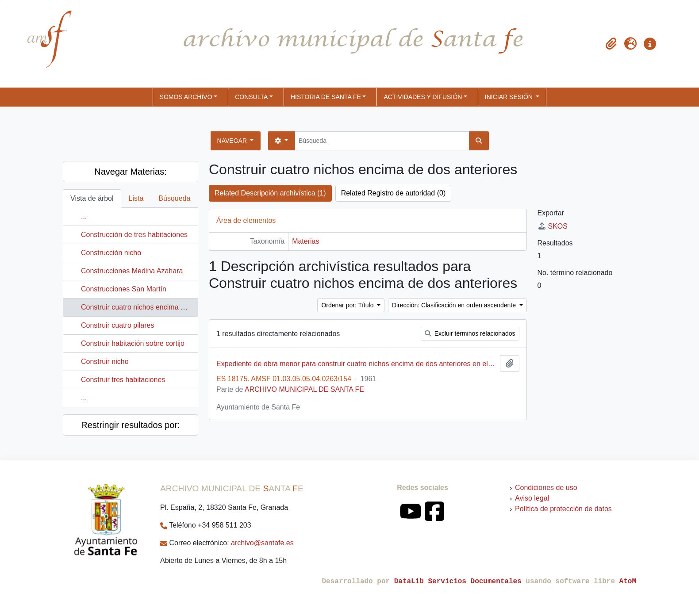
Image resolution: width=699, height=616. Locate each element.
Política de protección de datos (563, 509)
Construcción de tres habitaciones (134, 235)
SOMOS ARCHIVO (186, 97)
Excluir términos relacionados (470, 333)
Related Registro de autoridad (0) (394, 193)
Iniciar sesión (510, 97)
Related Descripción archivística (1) (270, 193)
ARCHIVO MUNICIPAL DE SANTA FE (304, 389)
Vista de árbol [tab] (92, 198)
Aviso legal (532, 498)
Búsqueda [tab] (174, 198)
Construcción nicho (111, 253)
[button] (611, 44)
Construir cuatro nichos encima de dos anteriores (158, 307)
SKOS (553, 226)
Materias (305, 241)
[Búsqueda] (382, 141)
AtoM (628, 582)
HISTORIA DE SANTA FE (326, 97)
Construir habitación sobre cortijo (133, 343)
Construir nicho (105, 362)
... (84, 216)
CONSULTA (251, 97)
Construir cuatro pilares (117, 325)
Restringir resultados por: (130, 425)
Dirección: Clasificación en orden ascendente (455, 305)
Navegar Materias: (130, 172)
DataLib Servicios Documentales (458, 582)
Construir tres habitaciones (123, 380)
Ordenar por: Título (348, 305)
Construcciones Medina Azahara (132, 271)
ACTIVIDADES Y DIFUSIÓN (423, 97)
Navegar (233, 141)
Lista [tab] (136, 198)
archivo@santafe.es (262, 543)
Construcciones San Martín (124, 289)
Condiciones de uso (546, 488)
